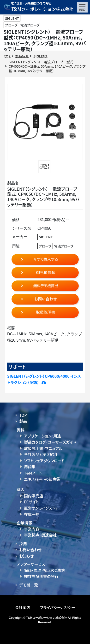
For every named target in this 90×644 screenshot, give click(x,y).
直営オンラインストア (41, 508)
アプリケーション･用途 (42, 436)
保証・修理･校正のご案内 (45, 570)
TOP (23, 415)
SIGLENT (12, 18)
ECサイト (31, 502)
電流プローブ (30, 25)
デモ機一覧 (29, 585)
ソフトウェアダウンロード (44, 461)
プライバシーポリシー (57, 607)
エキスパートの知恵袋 (42, 479)
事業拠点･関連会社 (40, 535)
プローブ (11, 25)
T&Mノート (33, 473)
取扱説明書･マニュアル (43, 448)
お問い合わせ (30, 550)
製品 (23, 421)
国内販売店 (34, 496)
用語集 (30, 467)
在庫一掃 (32, 514)
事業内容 (32, 529)
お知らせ (26, 556)
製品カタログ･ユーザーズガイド (50, 442)
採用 (23, 544)
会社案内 (23, 607)
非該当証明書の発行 (41, 576)
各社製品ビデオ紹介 (41, 454)
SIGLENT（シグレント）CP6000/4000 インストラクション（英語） (44, 379)
